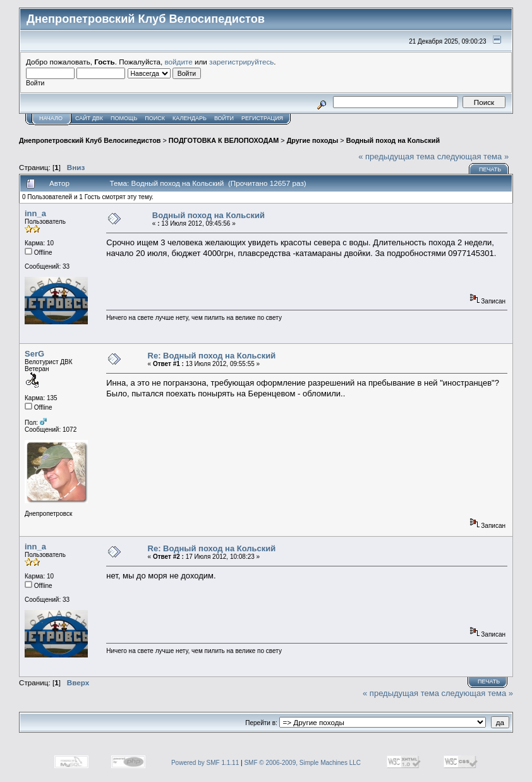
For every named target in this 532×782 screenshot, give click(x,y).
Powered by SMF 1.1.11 (205, 763)
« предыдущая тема (396, 156)
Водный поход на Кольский (393, 140)
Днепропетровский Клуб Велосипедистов (90, 140)
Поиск (155, 118)
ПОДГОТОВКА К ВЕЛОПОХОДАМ (224, 140)
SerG (34, 354)
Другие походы (313, 140)
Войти (224, 118)
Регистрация (262, 118)
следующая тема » (473, 156)
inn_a (35, 213)
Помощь (124, 118)
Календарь (190, 118)
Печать (490, 169)
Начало (51, 118)
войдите (179, 62)
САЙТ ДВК (89, 118)
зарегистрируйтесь (241, 62)
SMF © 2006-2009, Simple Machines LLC (302, 763)
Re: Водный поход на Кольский (212, 356)
